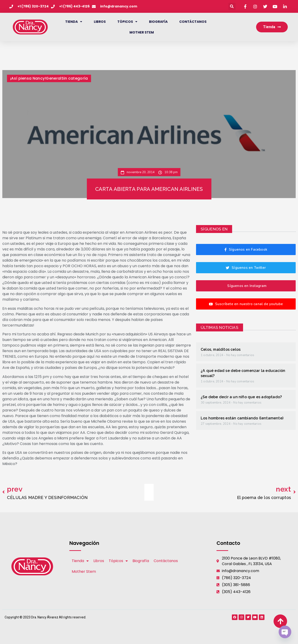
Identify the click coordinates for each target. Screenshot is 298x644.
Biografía (158, 22)
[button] (232, 6)
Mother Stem (142, 32)
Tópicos (127, 22)
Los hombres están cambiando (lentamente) (242, 418)
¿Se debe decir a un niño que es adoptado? (241, 397)
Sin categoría (75, 78)
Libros (100, 22)
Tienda (74, 22)
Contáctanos (193, 22)
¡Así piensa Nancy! (28, 78)
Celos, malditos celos (221, 349)
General (54, 78)
